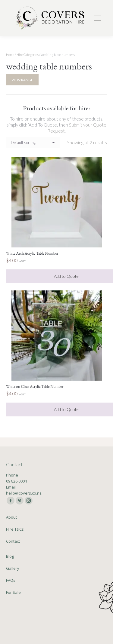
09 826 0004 (16, 481)
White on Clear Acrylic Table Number (35, 386)
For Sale (13, 592)
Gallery (13, 568)
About (11, 517)
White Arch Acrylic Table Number (32, 253)
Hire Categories (28, 55)
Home (10, 55)
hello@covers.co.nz (24, 493)
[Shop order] (33, 143)
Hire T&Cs (15, 529)
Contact (13, 541)
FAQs (11, 580)
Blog (10, 556)
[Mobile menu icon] (98, 18)
